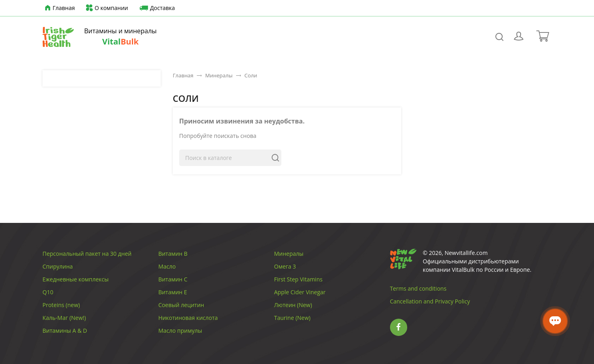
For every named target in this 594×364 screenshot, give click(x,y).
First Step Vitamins (298, 279)
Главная (59, 8)
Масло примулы (180, 331)
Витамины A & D (65, 331)
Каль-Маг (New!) (64, 318)
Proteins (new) (61, 305)
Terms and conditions (418, 288)
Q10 (48, 292)
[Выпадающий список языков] (534, 8)
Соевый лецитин (181, 305)
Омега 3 (285, 266)
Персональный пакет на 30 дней (87, 254)
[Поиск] (230, 158)
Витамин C (173, 279)
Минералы (289, 254)
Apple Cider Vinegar (300, 292)
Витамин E (173, 292)
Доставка (156, 8)
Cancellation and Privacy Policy (430, 301)
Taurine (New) (292, 318)
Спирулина (58, 266)
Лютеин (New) (293, 305)
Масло (167, 266)
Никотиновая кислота (188, 318)
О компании (106, 8)
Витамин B (173, 254)
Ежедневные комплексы (76, 279)
